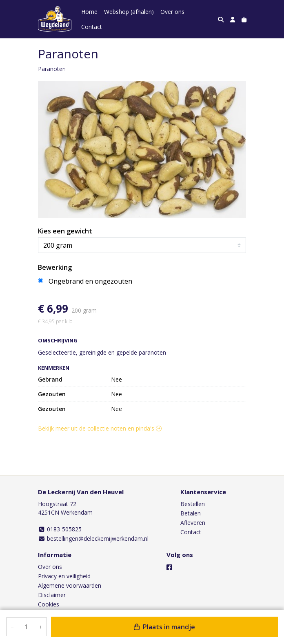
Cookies (49, 604)
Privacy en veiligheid (64, 576)
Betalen (191, 513)
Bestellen (193, 504)
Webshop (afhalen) (129, 12)
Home (89, 12)
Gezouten (52, 394)
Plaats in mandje (164, 627)
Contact (92, 27)
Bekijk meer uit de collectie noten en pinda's (100, 428)
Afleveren (193, 523)
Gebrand (50, 379)
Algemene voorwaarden (70, 585)
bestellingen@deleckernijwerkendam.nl (93, 539)
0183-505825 (60, 529)
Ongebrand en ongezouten (90, 281)
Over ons (172, 12)
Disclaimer (52, 595)
